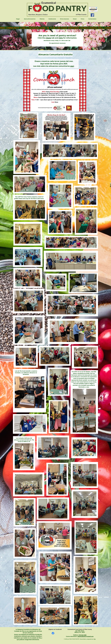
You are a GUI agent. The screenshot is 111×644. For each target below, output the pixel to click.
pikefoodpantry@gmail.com (86, 636)
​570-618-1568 (83, 635)
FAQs (61, 38)
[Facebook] (92, 15)
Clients (48, 38)
